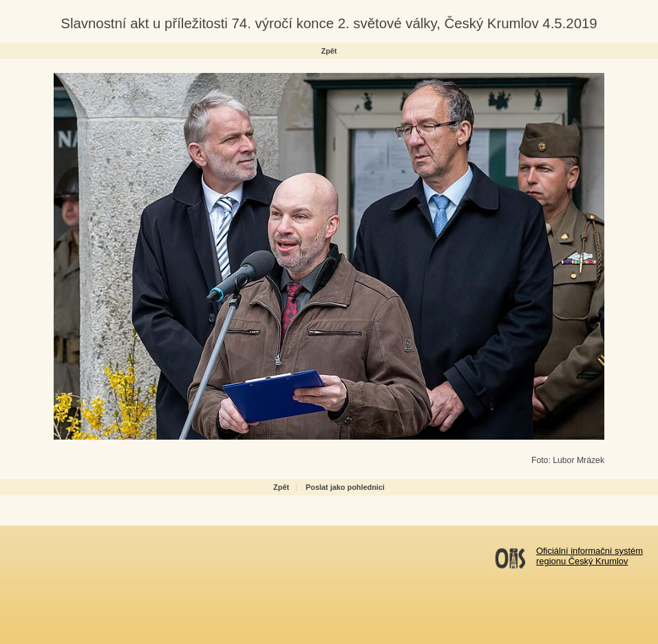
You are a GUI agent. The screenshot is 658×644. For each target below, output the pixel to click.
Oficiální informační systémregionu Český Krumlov (590, 556)
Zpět (329, 51)
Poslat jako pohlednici (345, 487)
